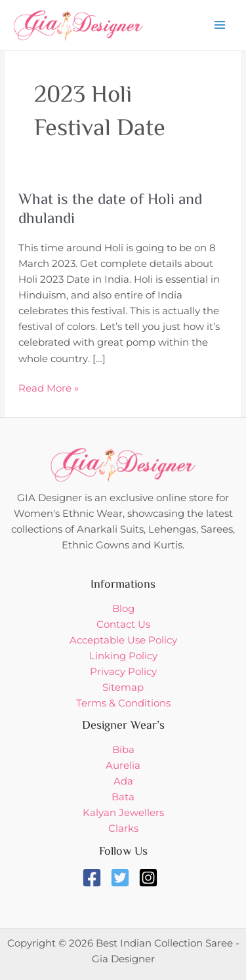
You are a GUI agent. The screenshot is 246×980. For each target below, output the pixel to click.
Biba (123, 750)
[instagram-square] (151, 878)
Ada (123, 781)
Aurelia (123, 766)
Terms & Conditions (123, 703)
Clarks (123, 828)
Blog (123, 609)
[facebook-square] (95, 878)
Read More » (49, 387)
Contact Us (123, 624)
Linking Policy (123, 656)
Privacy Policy (123, 672)
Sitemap (123, 687)
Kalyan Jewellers (123, 813)
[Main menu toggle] (220, 25)
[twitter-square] (123, 878)
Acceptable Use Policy (123, 640)
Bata (123, 797)
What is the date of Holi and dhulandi (110, 210)
